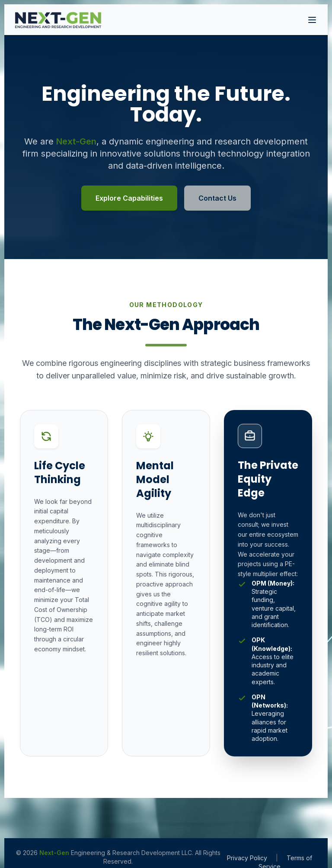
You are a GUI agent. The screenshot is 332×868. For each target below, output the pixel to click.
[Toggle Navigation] (312, 20)
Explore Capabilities (129, 198)
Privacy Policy (247, 858)
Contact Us (217, 198)
